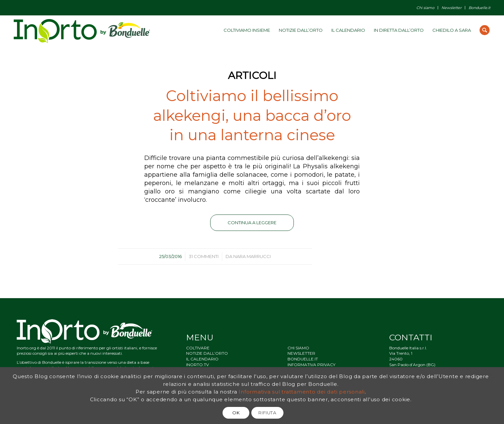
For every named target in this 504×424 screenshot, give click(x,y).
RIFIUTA (267, 413)
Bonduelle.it (479, 8)
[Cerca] (485, 30)
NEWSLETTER (301, 353)
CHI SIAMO (298, 348)
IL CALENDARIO (202, 359)
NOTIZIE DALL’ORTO (207, 353)
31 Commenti (204, 256)
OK (236, 413)
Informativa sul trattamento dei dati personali (302, 392)
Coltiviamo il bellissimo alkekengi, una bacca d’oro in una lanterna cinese (252, 115)
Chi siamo (425, 8)
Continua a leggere (252, 223)
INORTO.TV (197, 365)
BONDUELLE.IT (303, 359)
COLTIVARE (198, 348)
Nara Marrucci (252, 256)
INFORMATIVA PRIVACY (311, 365)
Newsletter (451, 8)
